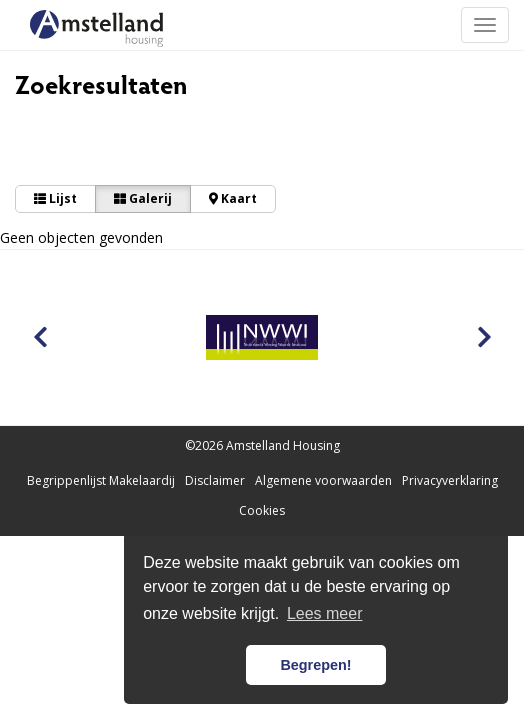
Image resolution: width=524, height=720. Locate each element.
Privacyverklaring (450, 480)
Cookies (262, 510)
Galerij (143, 198)
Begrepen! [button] (315, 665)
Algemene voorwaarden (323, 480)
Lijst (55, 198)
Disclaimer (215, 480)
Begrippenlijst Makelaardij (101, 480)
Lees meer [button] (325, 613)
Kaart (233, 198)
